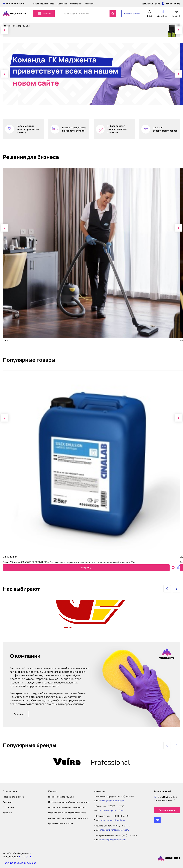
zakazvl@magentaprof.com (113, 820)
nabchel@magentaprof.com (113, 840)
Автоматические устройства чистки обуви (69, 818)
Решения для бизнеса (44, 4)
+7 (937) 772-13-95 (128, 835)
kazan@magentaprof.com (112, 810)
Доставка (62, 4)
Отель (6, 341)
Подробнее (19, 714)
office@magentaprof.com (112, 801)
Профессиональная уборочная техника (67, 813)
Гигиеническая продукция (61, 797)
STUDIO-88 (25, 857)
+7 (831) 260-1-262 (127, 796)
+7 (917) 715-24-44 (121, 826)
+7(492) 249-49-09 (119, 816)
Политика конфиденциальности (20, 863)
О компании (76, 4)
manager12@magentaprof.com (115, 830)
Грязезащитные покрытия (61, 823)
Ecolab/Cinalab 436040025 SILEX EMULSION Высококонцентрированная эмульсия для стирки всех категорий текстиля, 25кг (69, 562)
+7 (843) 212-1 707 (116, 806)
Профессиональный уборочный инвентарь (69, 802)
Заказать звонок (132, 14)
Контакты (90, 4)
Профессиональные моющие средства (67, 807)
